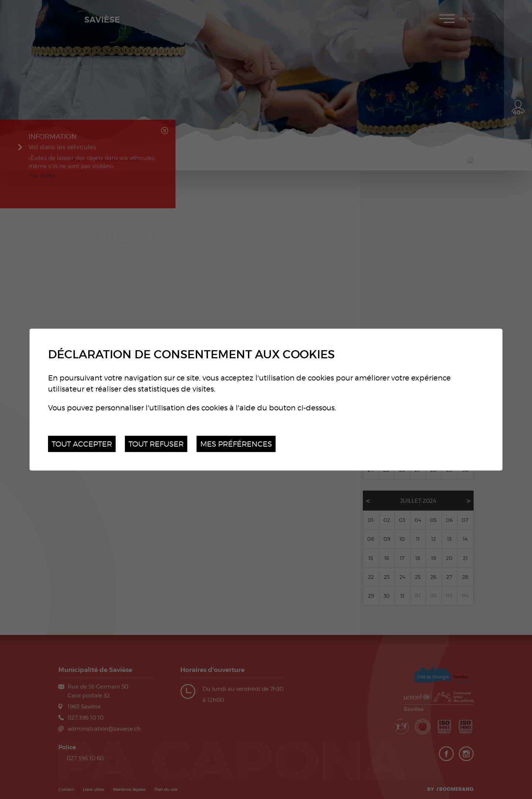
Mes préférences (236, 443)
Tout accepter (82, 443)
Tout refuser (156, 443)
